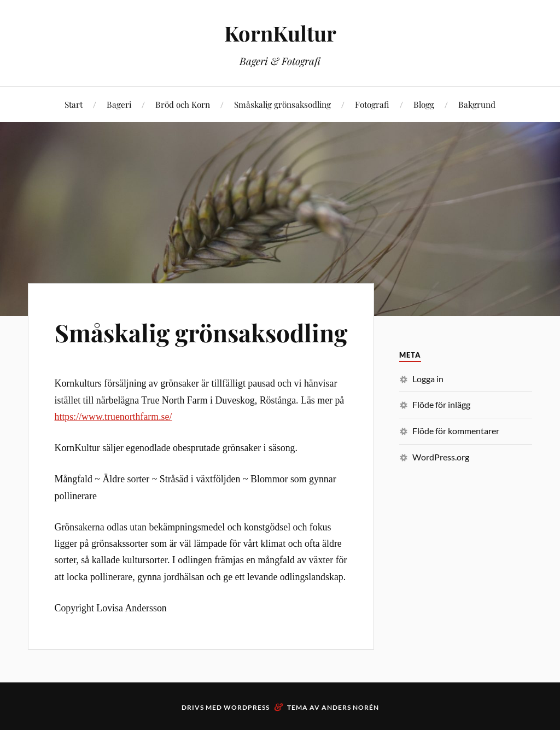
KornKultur (280, 33)
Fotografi (372, 104)
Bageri (119, 104)
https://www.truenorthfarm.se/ (113, 417)
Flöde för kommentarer (456, 431)
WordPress (247, 707)
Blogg (424, 104)
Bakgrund (477, 104)
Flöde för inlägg (441, 404)
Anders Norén (350, 707)
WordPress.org (441, 457)
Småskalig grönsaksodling (282, 104)
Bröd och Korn (183, 104)
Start (74, 104)
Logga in (428, 379)
